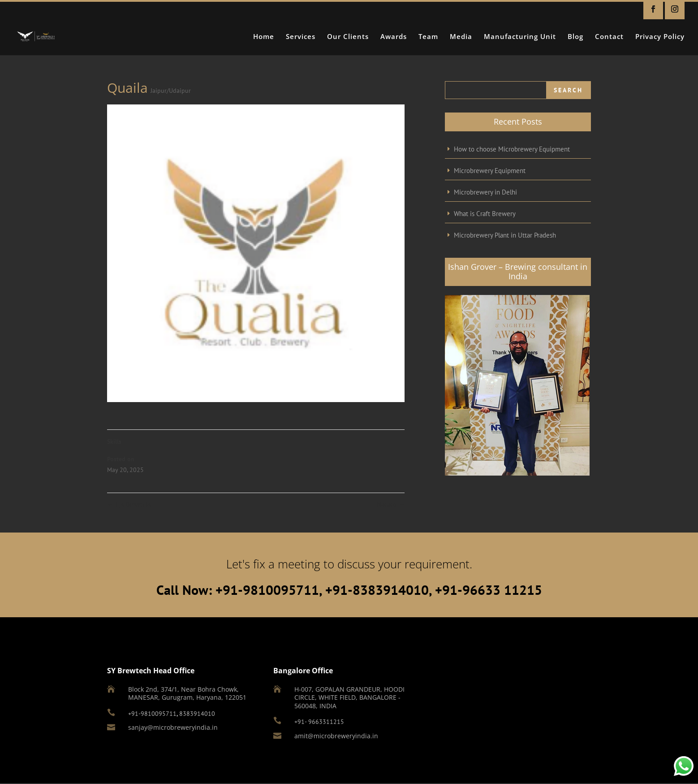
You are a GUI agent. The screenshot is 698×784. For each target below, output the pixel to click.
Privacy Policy (660, 37)
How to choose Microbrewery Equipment (512, 149)
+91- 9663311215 (319, 722)
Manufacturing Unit (520, 37)
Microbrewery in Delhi (485, 192)
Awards (394, 37)
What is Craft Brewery (485, 214)
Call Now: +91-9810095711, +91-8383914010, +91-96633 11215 (349, 590)
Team (428, 37)
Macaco (390, 504)
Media (461, 37)
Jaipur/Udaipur (171, 91)
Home (264, 37)
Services (301, 37)
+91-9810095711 (152, 714)
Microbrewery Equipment (490, 171)
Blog (575, 37)
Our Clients (348, 37)
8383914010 (197, 714)
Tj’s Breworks (129, 504)
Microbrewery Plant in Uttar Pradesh (505, 235)
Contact (609, 37)
